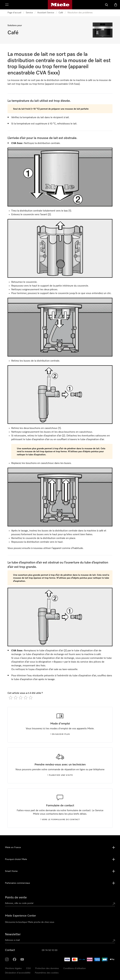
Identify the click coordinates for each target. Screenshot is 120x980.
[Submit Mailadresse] (114, 941)
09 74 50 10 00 (50, 950)
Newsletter (13, 934)
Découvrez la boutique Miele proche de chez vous (30, 922)
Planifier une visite (60, 775)
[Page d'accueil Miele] (60, 5)
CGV (28, 968)
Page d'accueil (14, 13)
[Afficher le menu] (7, 5)
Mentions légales (13, 968)
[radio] (11, 698)
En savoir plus (60, 734)
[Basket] (116, 5)
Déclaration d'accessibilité (18, 973)
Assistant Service (46, 13)
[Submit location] (114, 904)
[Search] (107, 5)
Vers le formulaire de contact (60, 820)
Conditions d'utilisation (75, 968)
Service (29, 13)
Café (61, 13)
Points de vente (16, 897)
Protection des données (47, 968)
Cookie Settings (43, 973)
